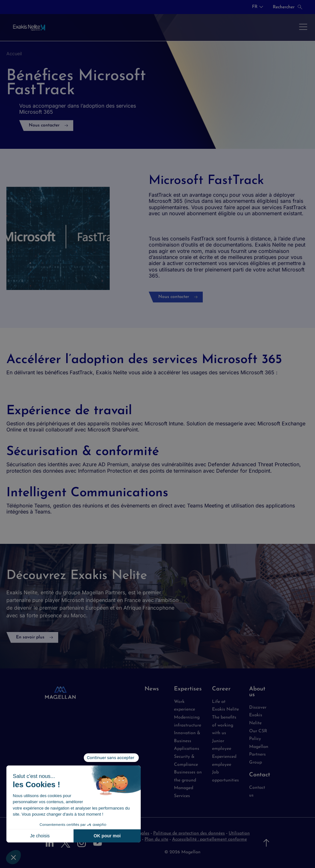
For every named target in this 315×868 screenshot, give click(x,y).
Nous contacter (44, 125)
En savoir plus (30, 637)
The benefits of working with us (224, 725)
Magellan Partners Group (259, 755)
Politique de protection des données (189, 833)
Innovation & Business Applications (187, 741)
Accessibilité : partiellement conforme (209, 839)
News (152, 689)
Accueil (14, 53)
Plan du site (156, 839)
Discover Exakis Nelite (258, 715)
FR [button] (255, 7)
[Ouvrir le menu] (303, 27)
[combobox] (258, 7)
